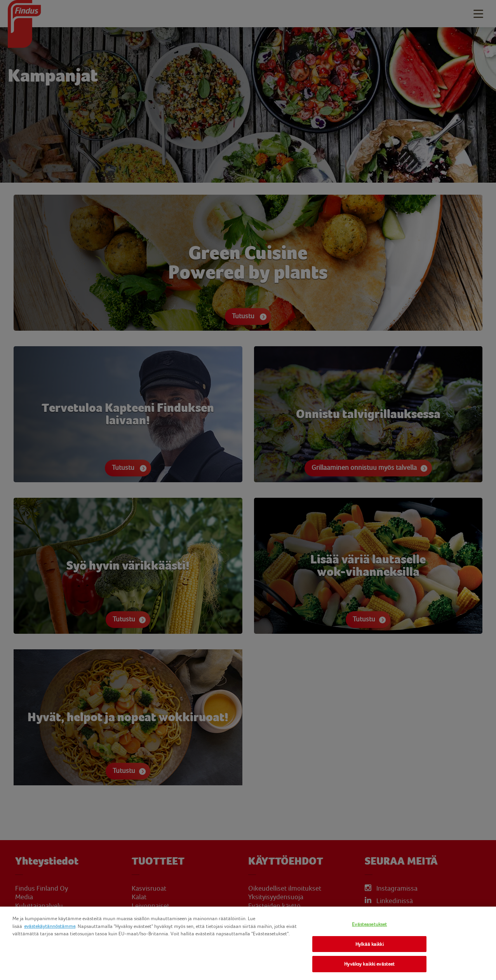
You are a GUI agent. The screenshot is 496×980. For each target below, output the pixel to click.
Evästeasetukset (369, 924)
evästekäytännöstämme (50, 926)
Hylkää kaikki (370, 944)
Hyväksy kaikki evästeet (369, 964)
